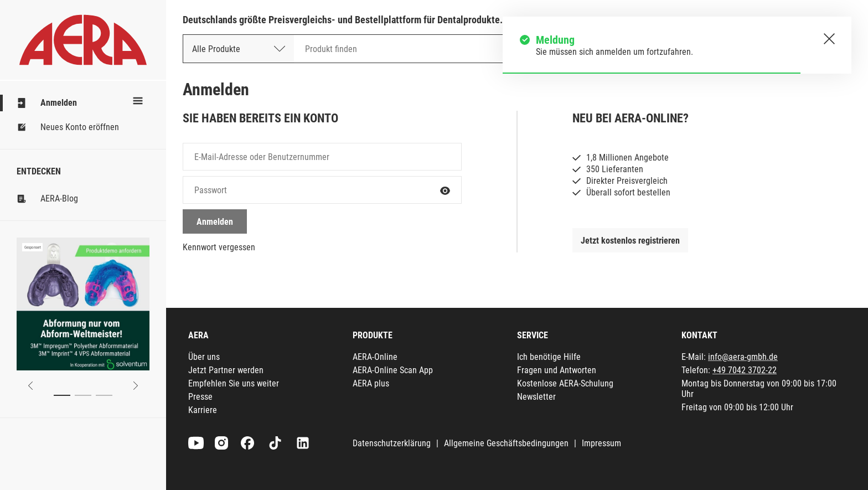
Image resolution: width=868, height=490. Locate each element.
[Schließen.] (829, 39)
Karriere (203, 410)
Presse (200, 397)
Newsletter (536, 397)
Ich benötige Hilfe (549, 357)
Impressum (601, 443)
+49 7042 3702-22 (745, 370)
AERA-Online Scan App (393, 370)
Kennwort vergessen (219, 247)
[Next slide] (136, 386)
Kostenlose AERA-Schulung (565, 383)
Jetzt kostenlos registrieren (630, 241)
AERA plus (371, 383)
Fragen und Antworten (557, 370)
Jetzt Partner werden (226, 370)
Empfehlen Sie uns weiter (234, 383)
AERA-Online (375, 357)
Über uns (204, 357)
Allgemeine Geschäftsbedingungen (506, 443)
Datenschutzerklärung (392, 443)
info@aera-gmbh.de (743, 357)
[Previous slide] (30, 386)
